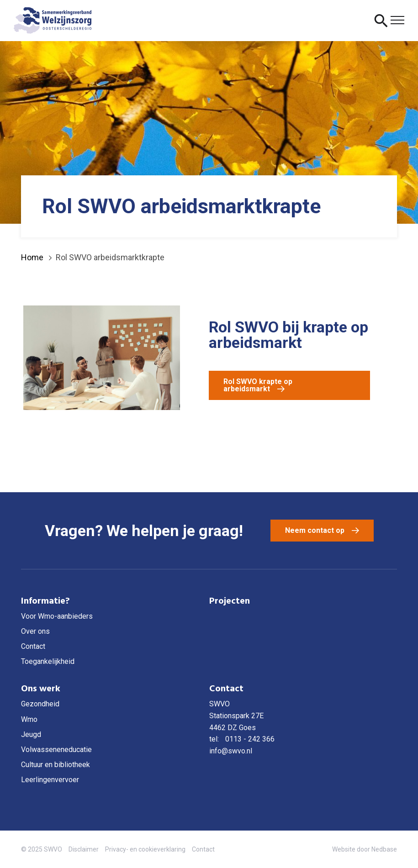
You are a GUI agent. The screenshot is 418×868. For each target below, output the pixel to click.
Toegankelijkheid (48, 661)
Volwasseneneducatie (56, 750)
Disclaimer (84, 849)
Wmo (29, 719)
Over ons (35, 631)
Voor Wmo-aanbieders (57, 616)
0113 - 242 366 (250, 739)
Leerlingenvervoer (50, 780)
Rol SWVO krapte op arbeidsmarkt (258, 385)
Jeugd (31, 734)
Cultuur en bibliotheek (56, 765)
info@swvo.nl (231, 751)
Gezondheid (40, 704)
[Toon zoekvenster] (381, 21)
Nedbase (384, 849)
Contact (33, 646)
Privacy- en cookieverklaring (145, 849)
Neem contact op (315, 530)
